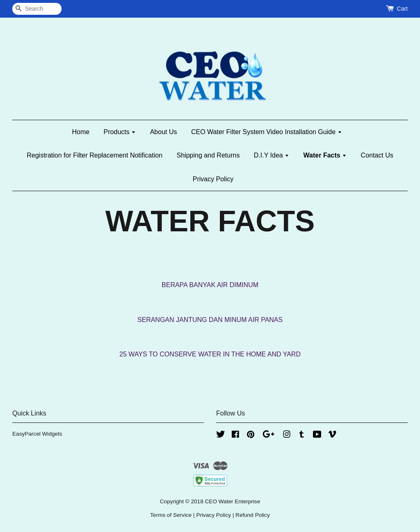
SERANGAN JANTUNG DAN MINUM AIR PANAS (210, 320)
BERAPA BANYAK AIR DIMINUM (210, 285)
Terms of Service (171, 515)
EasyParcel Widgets (37, 434)
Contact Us (377, 155)
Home (81, 132)
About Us (164, 132)
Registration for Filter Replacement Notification (95, 155)
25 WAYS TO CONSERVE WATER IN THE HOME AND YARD (210, 354)
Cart (402, 9)
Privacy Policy (213, 179)
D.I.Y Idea (272, 155)
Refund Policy (253, 515)
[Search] (37, 9)
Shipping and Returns (208, 155)
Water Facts (325, 155)
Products (120, 132)
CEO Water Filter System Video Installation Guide (267, 132)
